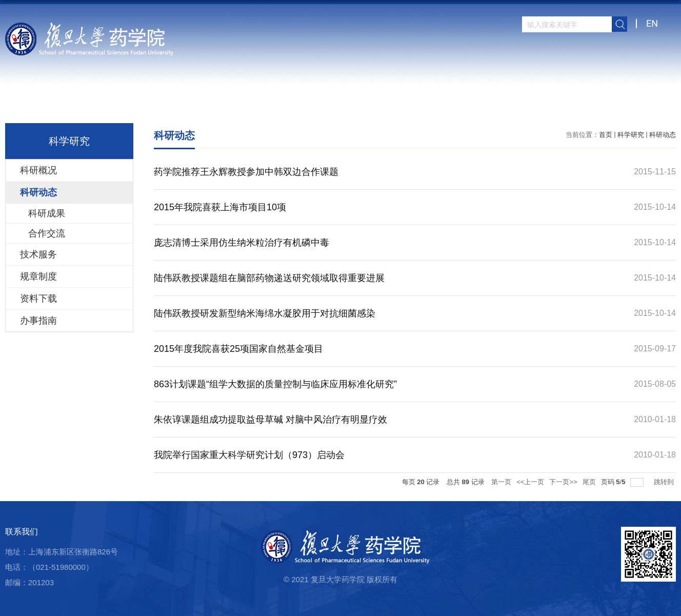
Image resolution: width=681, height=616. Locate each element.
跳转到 (665, 482)
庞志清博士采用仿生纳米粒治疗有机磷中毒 (242, 243)
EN (652, 23)
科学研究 (354, 105)
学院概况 (237, 105)
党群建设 (530, 105)
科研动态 (663, 135)
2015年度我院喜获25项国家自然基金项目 (238, 349)
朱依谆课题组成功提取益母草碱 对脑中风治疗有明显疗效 (271, 420)
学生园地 (471, 105)
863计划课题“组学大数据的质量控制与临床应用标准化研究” (275, 384)
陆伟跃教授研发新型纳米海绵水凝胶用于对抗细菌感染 (265, 313)
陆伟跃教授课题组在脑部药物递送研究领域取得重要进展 (269, 278)
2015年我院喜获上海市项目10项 (220, 207)
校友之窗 (588, 105)
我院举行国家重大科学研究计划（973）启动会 (249, 455)
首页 (191, 105)
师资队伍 (296, 105)
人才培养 (413, 105)
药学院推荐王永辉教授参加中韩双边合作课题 (246, 172)
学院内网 (647, 105)
